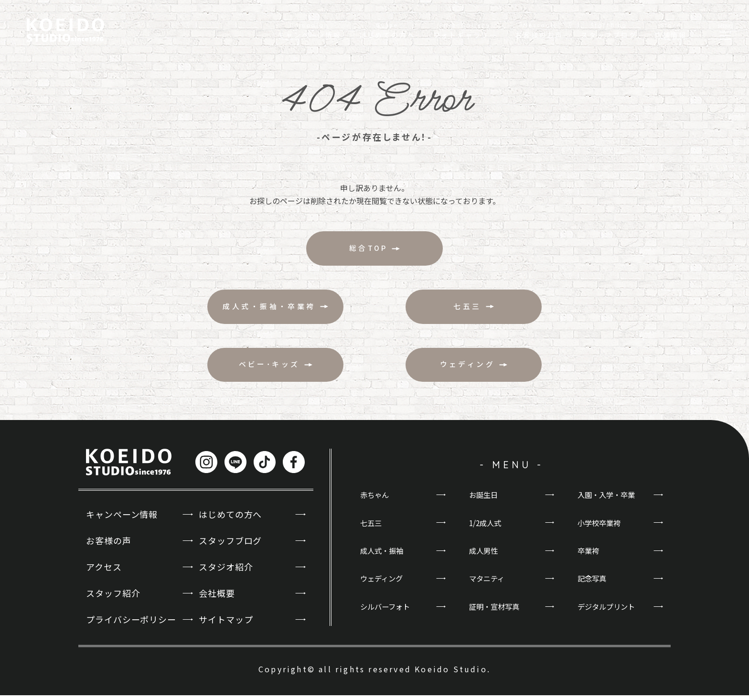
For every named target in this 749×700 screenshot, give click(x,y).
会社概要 (217, 598)
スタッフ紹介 (113, 598)
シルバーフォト (387, 613)
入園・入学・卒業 (608, 500)
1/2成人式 (486, 528)
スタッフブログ (230, 545)
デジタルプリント (608, 613)
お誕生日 (484, 500)
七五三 (372, 528)
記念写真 (593, 585)
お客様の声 (109, 545)
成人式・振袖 (383, 556)
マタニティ (488, 585)
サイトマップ (226, 625)
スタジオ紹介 (226, 572)
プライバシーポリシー (131, 625)
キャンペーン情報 (122, 519)
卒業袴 (589, 556)
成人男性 (484, 556)
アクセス (104, 572)
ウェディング (383, 585)
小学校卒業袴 (600, 528)
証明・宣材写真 (496, 613)
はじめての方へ (230, 519)
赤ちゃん (375, 500)
